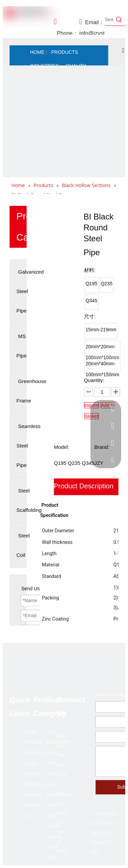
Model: (62, 447)
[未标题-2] (64, 127)
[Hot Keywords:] (119, 19)
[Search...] (109, 19)
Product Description (84, 486)
